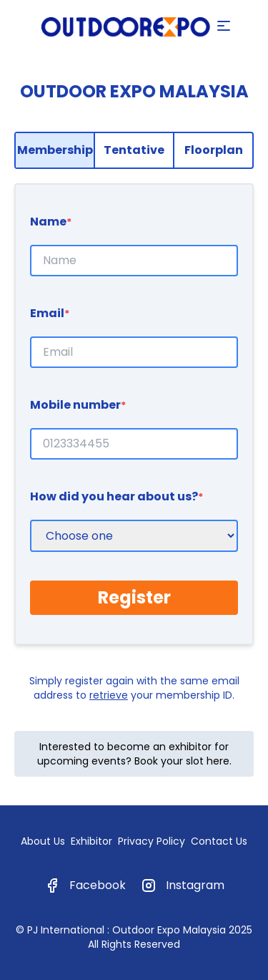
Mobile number (78, 405)
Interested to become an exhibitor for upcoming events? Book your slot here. (134, 754)
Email (50, 313)
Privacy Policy (152, 841)
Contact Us (219, 841)
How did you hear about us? (116, 496)
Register (134, 597)
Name (51, 222)
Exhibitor (91, 841)
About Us (43, 841)
